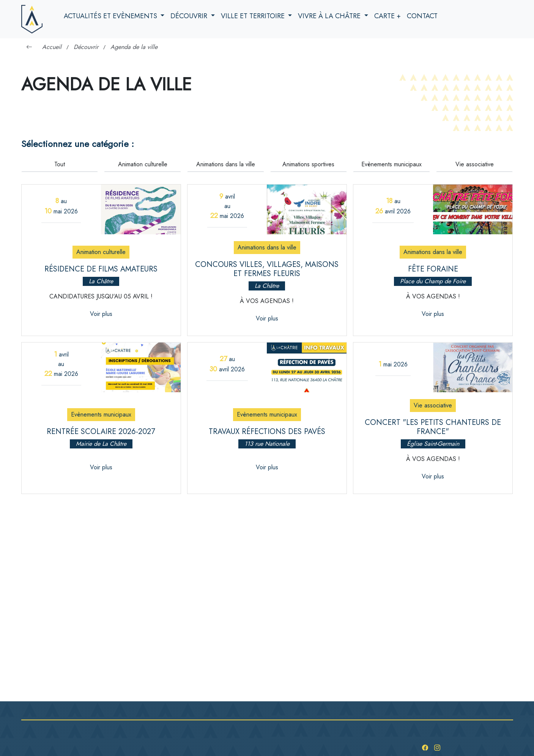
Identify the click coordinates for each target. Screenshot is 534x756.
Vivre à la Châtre (330, 16)
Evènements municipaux (391, 164)
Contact (422, 16)
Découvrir (190, 16)
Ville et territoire (254, 16)
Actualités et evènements (111, 16)
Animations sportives (308, 164)
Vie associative (475, 164)
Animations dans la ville (226, 164)
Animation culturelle (143, 164)
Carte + (388, 16)
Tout (60, 164)
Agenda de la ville (134, 47)
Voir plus (101, 314)
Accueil (52, 47)
